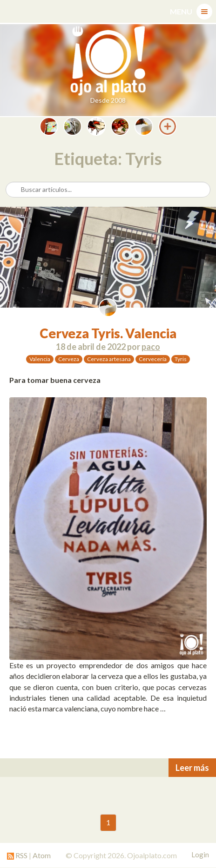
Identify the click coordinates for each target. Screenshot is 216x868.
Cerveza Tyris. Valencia (108, 333)
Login (200, 855)
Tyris (181, 359)
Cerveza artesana (109, 359)
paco (151, 347)
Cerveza (69, 359)
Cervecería (153, 359)
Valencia (40, 359)
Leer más (192, 768)
